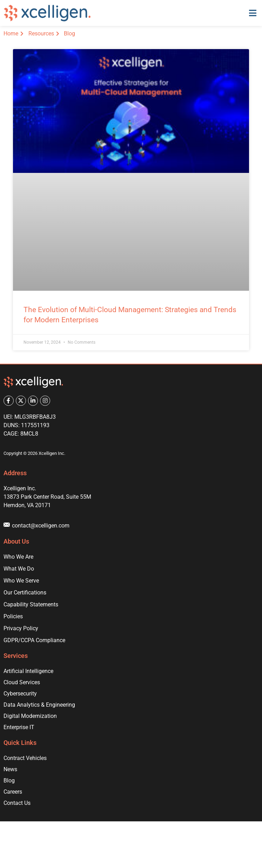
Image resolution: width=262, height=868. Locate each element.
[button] (253, 13)
